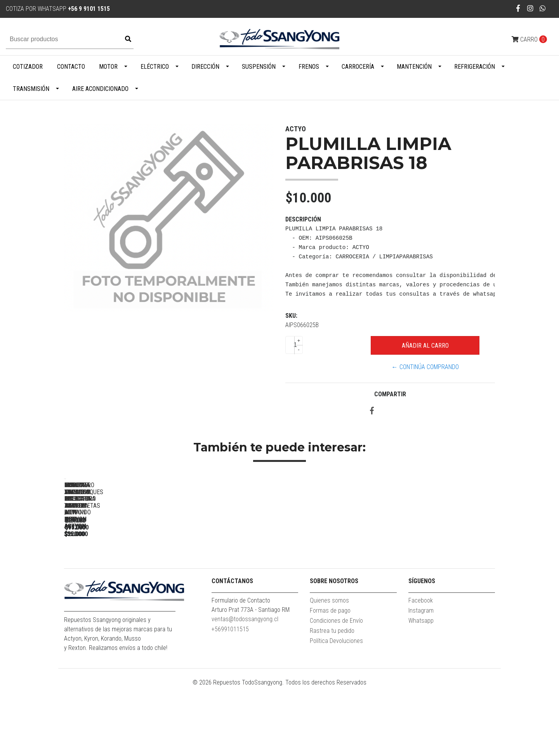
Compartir (390, 394)
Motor (108, 67)
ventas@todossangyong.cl (245, 688)
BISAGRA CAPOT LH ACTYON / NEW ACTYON (445, 591)
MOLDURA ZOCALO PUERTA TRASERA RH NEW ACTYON (119, 591)
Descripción (303, 219)
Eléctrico (155, 67)
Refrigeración (475, 67)
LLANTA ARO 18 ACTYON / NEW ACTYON (336, 588)
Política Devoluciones (336, 710)
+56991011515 (230, 698)
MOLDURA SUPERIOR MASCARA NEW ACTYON (227, 591)
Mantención (414, 67)
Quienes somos (329, 669)
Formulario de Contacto (241, 669)
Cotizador (28, 67)
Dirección (205, 67)
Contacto (71, 67)
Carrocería (358, 67)
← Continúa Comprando (425, 367)
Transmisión (31, 89)
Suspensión (259, 67)
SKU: (291, 316)
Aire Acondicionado (100, 89)
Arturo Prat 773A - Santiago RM (251, 678)
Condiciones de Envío (336, 689)
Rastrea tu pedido (332, 699)
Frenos (309, 67)
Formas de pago (330, 679)
